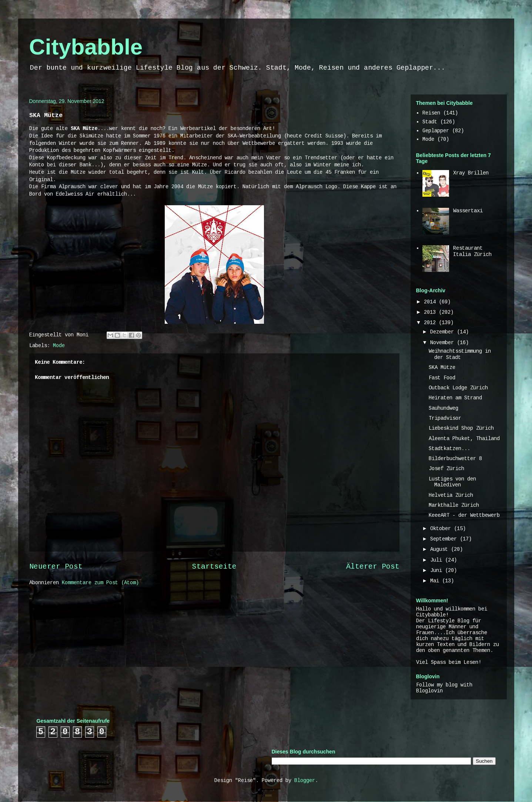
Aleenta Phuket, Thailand (464, 439)
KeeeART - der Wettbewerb (464, 515)
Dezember (444, 332)
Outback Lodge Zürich (458, 388)
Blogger (305, 781)
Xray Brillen (471, 173)
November (444, 343)
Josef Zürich (446, 469)
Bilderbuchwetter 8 (455, 459)
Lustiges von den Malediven (452, 482)
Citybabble (86, 47)
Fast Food (442, 378)
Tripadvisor (445, 418)
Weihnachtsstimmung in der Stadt (460, 354)
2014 (431, 302)
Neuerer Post (56, 567)
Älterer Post (373, 567)
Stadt (430, 122)
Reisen (431, 113)
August (441, 549)
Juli (438, 560)
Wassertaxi (468, 211)
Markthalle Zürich (454, 505)
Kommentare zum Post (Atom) (100, 583)
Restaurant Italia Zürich (472, 251)
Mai (436, 581)
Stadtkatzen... (449, 449)
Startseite (214, 567)
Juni (438, 570)
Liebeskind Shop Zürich (461, 428)
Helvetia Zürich (451, 495)
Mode (59, 346)
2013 (431, 312)
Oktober (442, 529)
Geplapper (436, 131)
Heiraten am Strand (455, 398)
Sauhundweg (444, 408)
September (445, 539)
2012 (431, 323)
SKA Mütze (442, 367)
